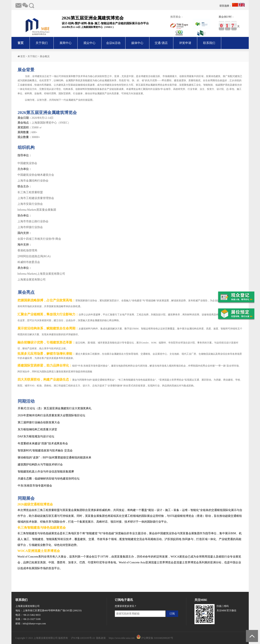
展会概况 (45, 56)
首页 (21, 43)
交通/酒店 (161, 43)
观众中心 (89, 43)
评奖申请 (185, 43)
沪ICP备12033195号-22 (83, 638)
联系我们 (209, 43)
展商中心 (66, 43)
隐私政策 (101, 638)
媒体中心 (137, 43)
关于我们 (42, 43)
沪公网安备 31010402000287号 (157, 638)
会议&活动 (113, 43)
